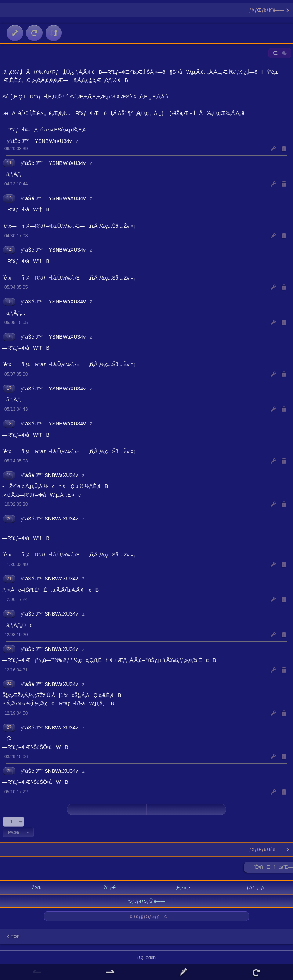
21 (9, 579)
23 (9, 649)
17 (9, 388)
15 (9, 302)
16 (9, 336)
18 (9, 424)
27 (9, 727)
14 (9, 250)
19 (9, 475)
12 (9, 198)
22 (9, 614)
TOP (13, 937)
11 (9, 163)
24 (9, 684)
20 (9, 519)
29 (9, 771)
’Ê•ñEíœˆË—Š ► (274, 869)
